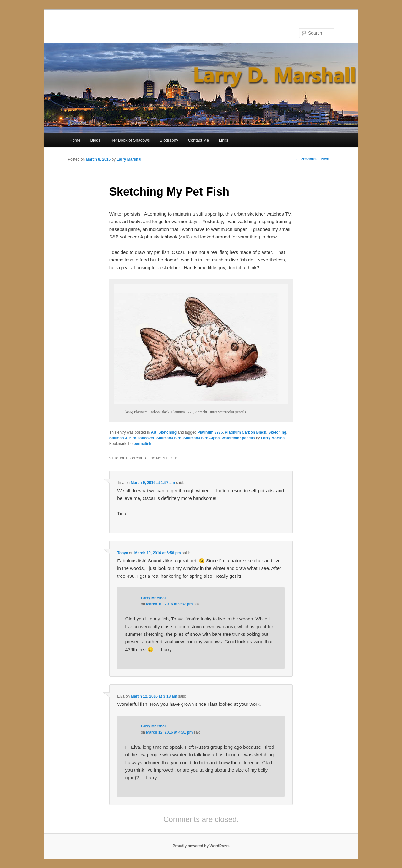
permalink (142, 444)
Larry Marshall (129, 159)
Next (328, 159)
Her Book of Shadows (130, 140)
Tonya (122, 553)
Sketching (168, 432)
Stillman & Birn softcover (132, 438)
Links (224, 140)
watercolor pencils (238, 438)
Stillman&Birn (169, 438)
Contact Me (198, 140)
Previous (306, 159)
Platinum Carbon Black (245, 432)
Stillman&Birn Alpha (202, 438)
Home (75, 140)
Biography (169, 140)
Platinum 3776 (210, 432)
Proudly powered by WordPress (201, 846)
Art (154, 432)
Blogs (95, 140)
